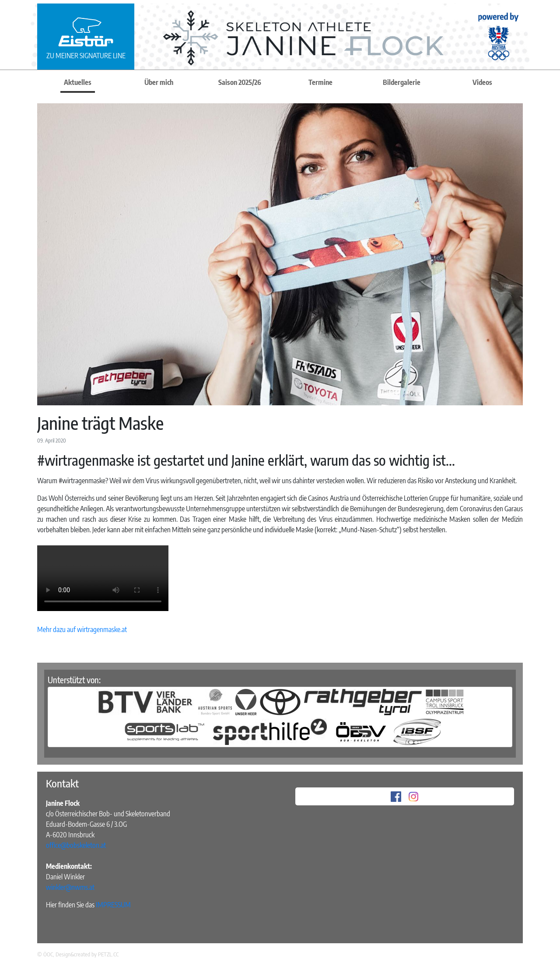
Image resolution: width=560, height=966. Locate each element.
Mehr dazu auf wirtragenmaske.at (82, 629)
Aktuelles (78, 82)
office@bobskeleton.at (76, 845)
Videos (482, 82)
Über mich (159, 82)
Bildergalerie (402, 82)
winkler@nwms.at (70, 887)
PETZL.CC (108, 954)
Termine (320, 82)
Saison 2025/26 (240, 82)
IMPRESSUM (113, 905)
